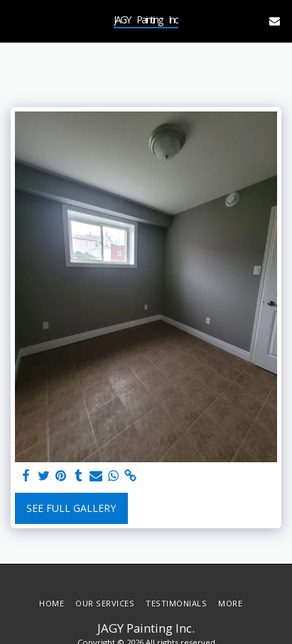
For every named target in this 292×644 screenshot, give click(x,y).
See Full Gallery (71, 508)
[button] (16, 20)
